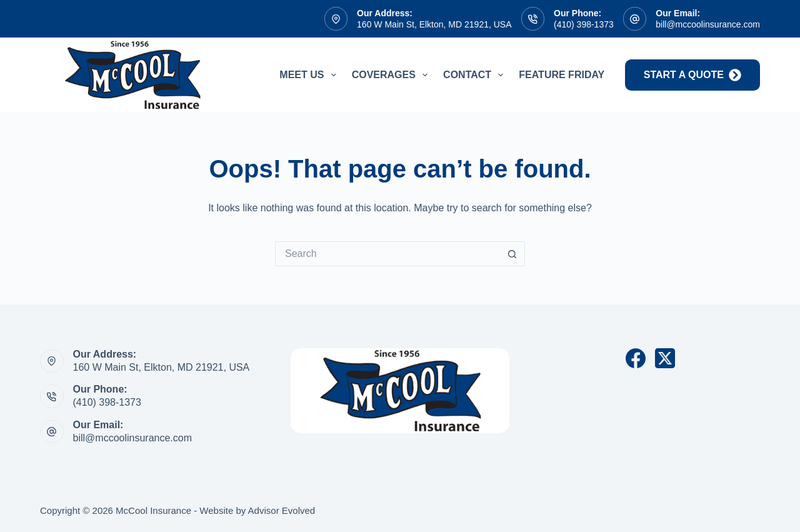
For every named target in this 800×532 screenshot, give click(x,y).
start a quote (692, 75)
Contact (476, 75)
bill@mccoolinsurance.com (708, 24)
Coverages (392, 75)
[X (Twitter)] (665, 358)
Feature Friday (562, 75)
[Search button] (512, 254)
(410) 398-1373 (584, 24)
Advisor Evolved (282, 510)
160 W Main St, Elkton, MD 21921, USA (434, 24)
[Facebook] (636, 358)
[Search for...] (387, 254)
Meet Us (310, 75)
